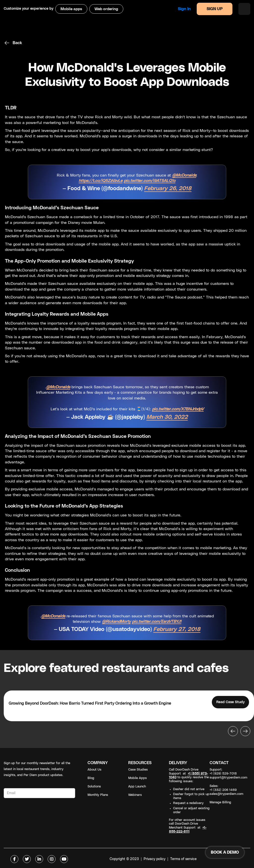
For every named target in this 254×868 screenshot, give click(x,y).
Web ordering (106, 9)
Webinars (135, 795)
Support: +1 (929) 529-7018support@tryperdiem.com (228, 774)
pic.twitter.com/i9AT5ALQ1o (150, 181)
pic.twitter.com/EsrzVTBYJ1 (157, 622)
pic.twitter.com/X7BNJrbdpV (178, 409)
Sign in (184, 9)
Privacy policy (155, 859)
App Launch (137, 787)
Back (17, 43)
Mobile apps (71, 9)
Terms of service (183, 859)
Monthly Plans (98, 795)
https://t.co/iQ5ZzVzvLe (101, 181)
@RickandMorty (116, 622)
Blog (91, 778)
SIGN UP (215, 9)
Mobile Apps (138, 778)
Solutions (94, 787)
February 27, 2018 (177, 629)
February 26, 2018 (168, 189)
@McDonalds (184, 175)
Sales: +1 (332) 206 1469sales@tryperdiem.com (226, 790)
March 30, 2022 (167, 417)
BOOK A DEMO (225, 852)
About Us (95, 770)
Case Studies (138, 770)
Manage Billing (220, 802)
